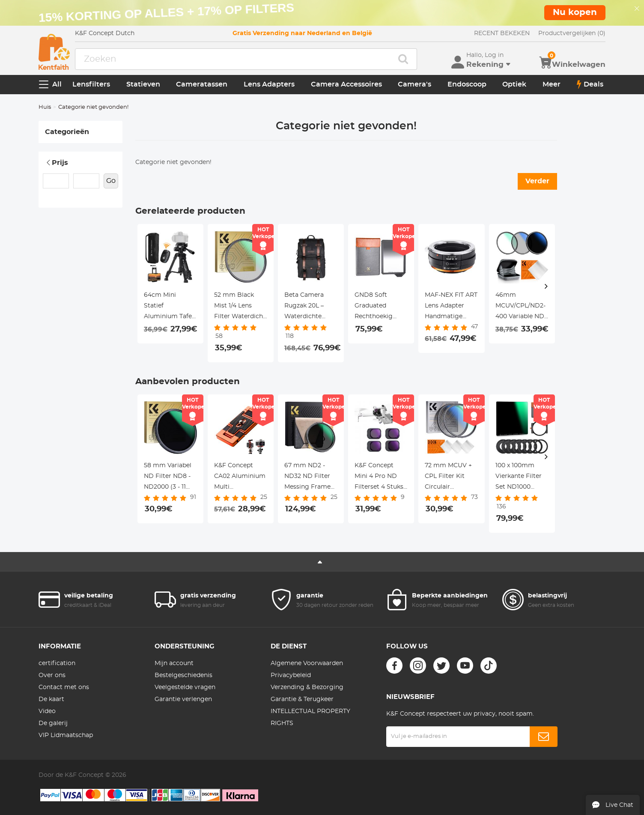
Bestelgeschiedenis (183, 675)
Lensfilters (91, 84)
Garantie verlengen (183, 699)
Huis (45, 107)
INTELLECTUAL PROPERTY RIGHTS (310, 717)
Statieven (143, 84)
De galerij (53, 723)
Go (111, 181)
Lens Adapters (269, 84)
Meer (552, 84)
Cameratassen (202, 84)
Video (47, 711)
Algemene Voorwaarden (307, 663)
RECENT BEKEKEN (502, 33)
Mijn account (174, 663)
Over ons (52, 675)
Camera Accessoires (346, 84)
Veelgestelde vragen (185, 687)
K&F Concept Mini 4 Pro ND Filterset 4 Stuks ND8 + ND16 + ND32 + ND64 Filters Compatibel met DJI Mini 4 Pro (379, 478)
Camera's (414, 84)
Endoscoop (467, 84)
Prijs (57, 163)
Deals (590, 84)
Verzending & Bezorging (307, 687)
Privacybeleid (291, 675)
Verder (537, 181)
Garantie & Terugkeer (302, 699)
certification (57, 663)
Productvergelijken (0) (572, 33)
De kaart (51, 699)
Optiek (514, 84)
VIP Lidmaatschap (66, 735)
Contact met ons (64, 687)
